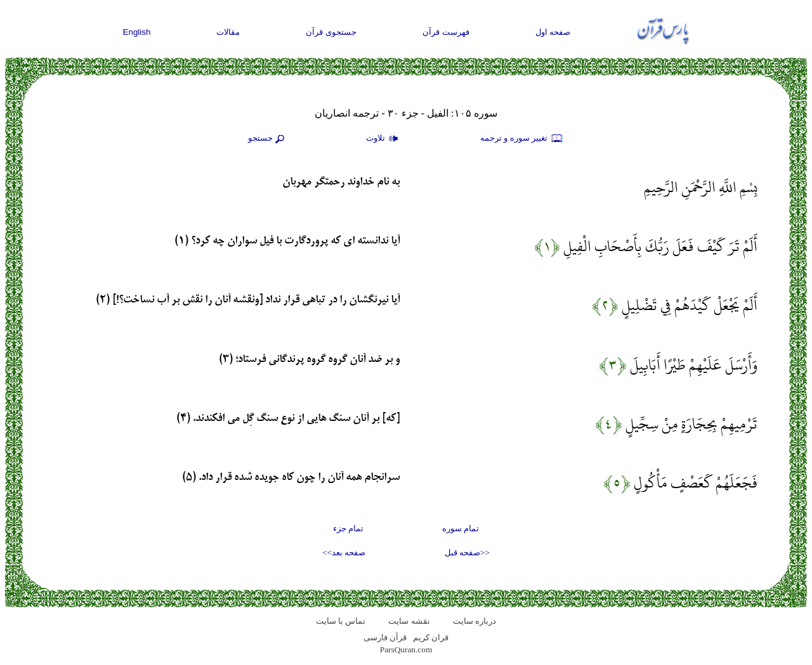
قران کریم (431, 637)
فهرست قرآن (446, 32)
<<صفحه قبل (467, 552)
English (137, 32)
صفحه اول (553, 32)
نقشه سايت (409, 621)
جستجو (268, 139)
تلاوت (384, 139)
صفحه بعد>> (344, 552)
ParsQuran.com (406, 649)
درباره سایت (475, 621)
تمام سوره (461, 528)
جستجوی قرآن (331, 32)
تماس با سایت (341, 621)
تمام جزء (348, 528)
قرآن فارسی (385, 637)
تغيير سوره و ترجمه (522, 139)
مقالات (228, 32)
